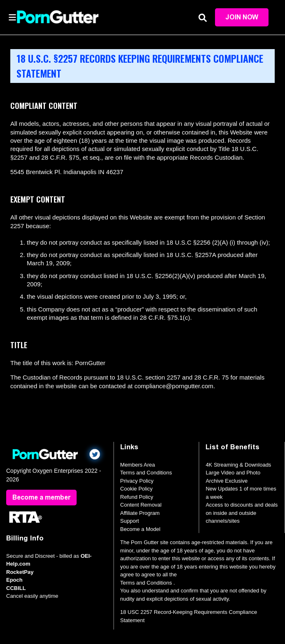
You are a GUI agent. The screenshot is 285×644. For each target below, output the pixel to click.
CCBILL (16, 588)
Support (130, 521)
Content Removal (141, 505)
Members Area (138, 465)
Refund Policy (137, 497)
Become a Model (140, 529)
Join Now (242, 17)
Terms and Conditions (146, 473)
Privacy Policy (137, 481)
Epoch (14, 580)
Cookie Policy (137, 489)
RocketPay (20, 572)
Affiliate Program (140, 513)
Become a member (41, 497)
